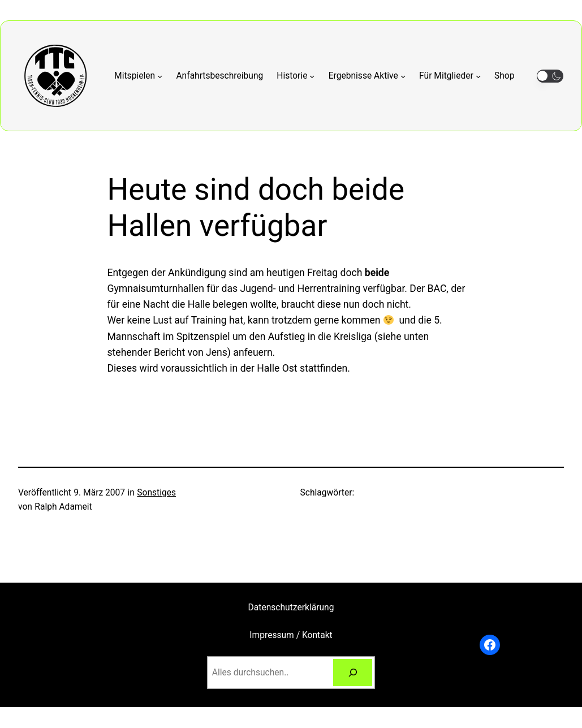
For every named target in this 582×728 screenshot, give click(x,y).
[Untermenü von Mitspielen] (138, 76)
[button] (550, 76)
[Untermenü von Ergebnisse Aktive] (367, 76)
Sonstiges (156, 493)
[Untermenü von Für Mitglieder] (450, 76)
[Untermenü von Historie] (296, 76)
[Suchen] (353, 673)
